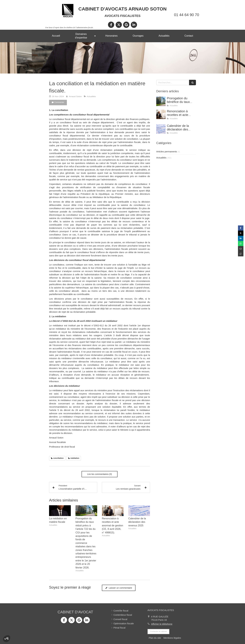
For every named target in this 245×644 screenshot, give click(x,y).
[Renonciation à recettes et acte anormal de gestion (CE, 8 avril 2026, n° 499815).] (161, 114)
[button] (7, 639)
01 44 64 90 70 (187, 15)
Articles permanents (167, 151)
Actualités (161, 158)
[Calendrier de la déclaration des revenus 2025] (161, 129)
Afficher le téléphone (162, 624)
